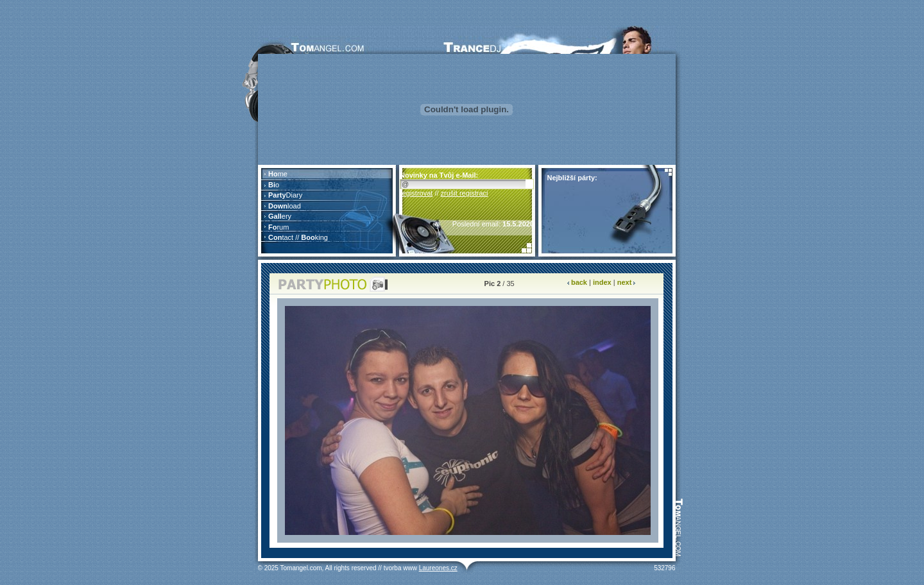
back (579, 282)
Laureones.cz (438, 568)
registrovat (416, 193)
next (625, 282)
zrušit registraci (465, 193)
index (602, 282)
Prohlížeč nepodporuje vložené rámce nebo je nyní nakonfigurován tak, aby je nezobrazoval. (327, 211)
